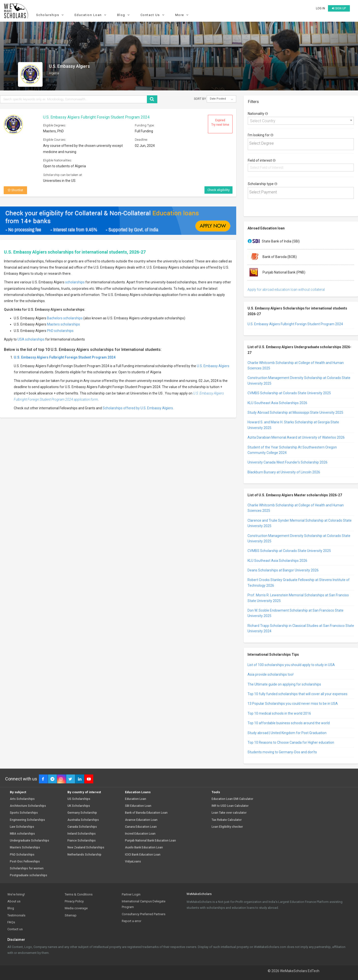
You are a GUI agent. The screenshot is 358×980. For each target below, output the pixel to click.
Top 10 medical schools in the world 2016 (279, 713)
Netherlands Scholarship (84, 855)
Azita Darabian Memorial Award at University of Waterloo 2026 (296, 437)
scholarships (75, 282)
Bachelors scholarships (65, 318)
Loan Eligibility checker (227, 827)
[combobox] (301, 121)
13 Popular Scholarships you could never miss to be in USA (293, 704)
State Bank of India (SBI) (274, 241)
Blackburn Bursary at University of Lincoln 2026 (284, 472)
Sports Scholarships (24, 813)
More (183, 15)
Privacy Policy (74, 901)
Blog (124, 15)
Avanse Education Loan (141, 820)
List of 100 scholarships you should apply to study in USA (291, 665)
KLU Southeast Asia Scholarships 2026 (277, 403)
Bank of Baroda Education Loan (146, 813)
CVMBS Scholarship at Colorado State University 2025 (289, 393)
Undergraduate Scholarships (30, 841)
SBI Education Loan (138, 806)
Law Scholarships (22, 827)
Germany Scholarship (82, 813)
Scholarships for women (27, 868)
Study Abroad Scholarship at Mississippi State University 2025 (295, 413)
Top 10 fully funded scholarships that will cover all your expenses (297, 694)
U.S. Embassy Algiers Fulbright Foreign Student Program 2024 (96, 117)
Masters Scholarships (25, 848)
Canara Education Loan (141, 827)
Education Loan (91, 15)
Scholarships (51, 15)
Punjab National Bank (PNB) (276, 273)
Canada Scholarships (82, 827)
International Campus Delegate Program (144, 904)
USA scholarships (31, 339)
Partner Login (131, 894)
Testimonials (16, 915)
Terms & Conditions (79, 894)
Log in (320, 8)
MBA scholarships (22, 834)
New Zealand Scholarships (86, 848)
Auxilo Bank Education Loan (144, 848)
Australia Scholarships (83, 820)
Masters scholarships (63, 324)
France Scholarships (82, 841)
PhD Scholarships (22, 855)
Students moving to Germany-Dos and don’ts (282, 752)
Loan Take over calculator (229, 813)
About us (14, 901)
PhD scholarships (60, 331)
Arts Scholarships (22, 799)
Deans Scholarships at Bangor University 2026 (283, 570)
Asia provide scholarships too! (271, 674)
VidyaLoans (133, 862)
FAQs (11, 922)
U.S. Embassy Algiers (213, 366)
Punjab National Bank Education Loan (150, 841)
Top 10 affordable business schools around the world (289, 723)
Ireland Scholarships (82, 834)
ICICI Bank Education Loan (143, 855)
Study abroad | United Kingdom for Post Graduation (287, 733)
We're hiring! (16, 894)
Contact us (15, 929)
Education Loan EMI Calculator (232, 799)
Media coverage (76, 908)
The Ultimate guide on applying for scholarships (284, 684)
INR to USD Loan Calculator (230, 806)
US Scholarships (79, 799)
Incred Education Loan (140, 834)
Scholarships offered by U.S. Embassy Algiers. (138, 408)
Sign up (339, 8)
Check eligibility (218, 190)
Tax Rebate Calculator (227, 820)
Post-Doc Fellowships (25, 862)
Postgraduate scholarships (29, 875)
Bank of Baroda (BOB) (272, 257)
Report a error (132, 921)
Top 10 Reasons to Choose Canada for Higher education (291, 742)
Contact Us (153, 15)
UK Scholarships (79, 806)
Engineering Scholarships (27, 820)
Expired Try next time (220, 122)
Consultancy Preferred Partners (144, 914)
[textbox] (301, 144)
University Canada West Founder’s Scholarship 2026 (288, 462)
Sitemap (71, 915)
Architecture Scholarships (28, 806)
